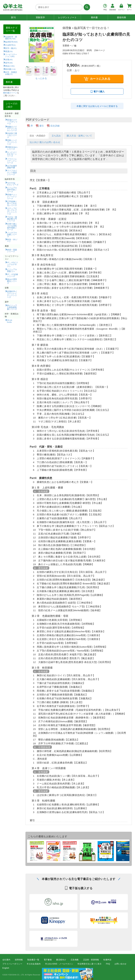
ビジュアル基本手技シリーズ (12, 190)
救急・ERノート (12, 240)
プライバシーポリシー (12, 964)
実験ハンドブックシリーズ (12, 142)
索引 (42, 126)
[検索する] (86, 7)
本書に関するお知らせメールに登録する (97, 106)
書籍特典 (122, 17)
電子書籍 (48, 960)
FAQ (108, 964)
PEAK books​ (11, 321)
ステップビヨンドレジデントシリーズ (12, 211)
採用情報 (19, 960)
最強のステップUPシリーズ (12, 122)
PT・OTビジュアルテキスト (13, 264)
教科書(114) (10, 69)
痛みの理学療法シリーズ (12, 281)
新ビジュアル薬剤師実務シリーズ (12, 307)
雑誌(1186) (10, 66)
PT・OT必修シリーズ (13, 275)
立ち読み (56, 136)
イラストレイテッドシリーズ (12, 161)
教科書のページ (10, 93)
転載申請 (107, 960)
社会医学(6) (10, 45)
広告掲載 (75, 960)
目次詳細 (55, 126)
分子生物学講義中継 (12, 167)
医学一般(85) (11, 48)
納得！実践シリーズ (12, 251)
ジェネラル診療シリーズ (12, 234)
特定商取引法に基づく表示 (89, 964)
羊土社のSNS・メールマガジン (59, 964)
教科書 (94, 17)
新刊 (13, 17)
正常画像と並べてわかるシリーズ (12, 203)
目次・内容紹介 (38, 136)
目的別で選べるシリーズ (12, 135)
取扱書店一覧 (33, 960)
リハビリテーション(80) (11, 55)
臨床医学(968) (11, 42)
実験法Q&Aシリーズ (12, 148)
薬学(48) (9, 63)
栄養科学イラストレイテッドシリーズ (12, 294)
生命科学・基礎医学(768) (11, 38)
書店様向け (61, 960)
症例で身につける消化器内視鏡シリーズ (12, 227)
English (6, 968)
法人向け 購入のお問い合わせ (45, 142)
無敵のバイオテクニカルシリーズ (12, 128)
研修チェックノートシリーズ (12, 196)
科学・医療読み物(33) (11, 73)
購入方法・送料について (79, 136)
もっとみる (41, 78)
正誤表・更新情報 (91, 960)
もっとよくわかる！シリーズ (12, 154)
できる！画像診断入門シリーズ (12, 219)
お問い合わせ (120, 964)
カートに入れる (97, 79)
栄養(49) (9, 59)
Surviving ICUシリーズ (13, 184)
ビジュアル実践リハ (12, 270)
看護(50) (9, 51)
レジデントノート (67, 17)
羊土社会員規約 (34, 964)
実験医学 (40, 17)
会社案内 (6, 960)
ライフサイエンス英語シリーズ (12, 172)
